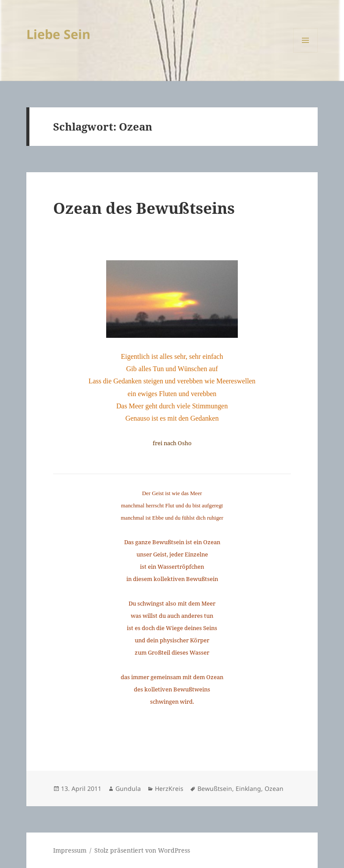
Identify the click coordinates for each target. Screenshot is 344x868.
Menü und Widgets (306, 52)
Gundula (128, 788)
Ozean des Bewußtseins (144, 208)
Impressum (70, 850)
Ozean (274, 788)
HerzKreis (169, 788)
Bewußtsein (215, 788)
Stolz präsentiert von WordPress (142, 850)
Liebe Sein (58, 34)
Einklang (248, 788)
